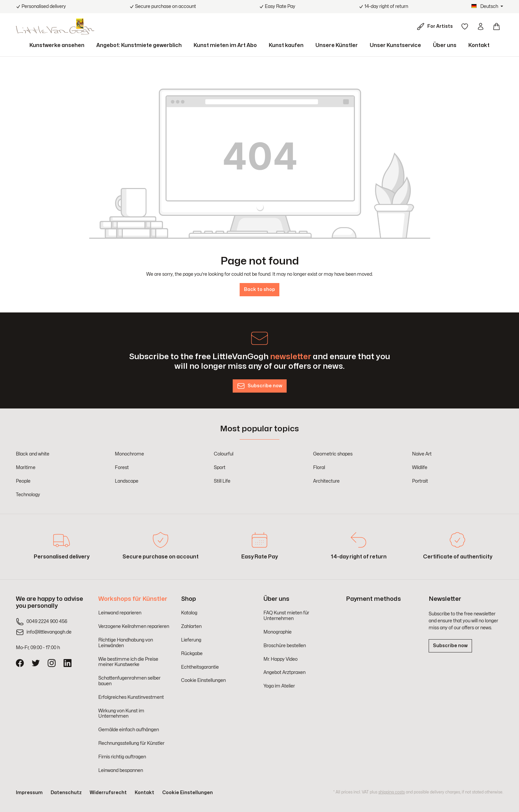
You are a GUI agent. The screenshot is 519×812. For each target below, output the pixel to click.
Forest (122, 468)
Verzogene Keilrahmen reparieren (134, 626)
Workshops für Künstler (133, 599)
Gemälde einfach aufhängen (129, 730)
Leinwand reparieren (120, 613)
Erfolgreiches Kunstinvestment (131, 697)
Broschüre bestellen (285, 646)
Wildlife (420, 468)
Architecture (326, 481)
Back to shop (259, 289)
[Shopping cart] (496, 26)
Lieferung (191, 640)
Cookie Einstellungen (203, 680)
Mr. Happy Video (281, 659)
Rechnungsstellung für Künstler (131, 743)
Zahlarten (191, 626)
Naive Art (422, 454)
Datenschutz (66, 793)
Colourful (224, 454)
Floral (319, 468)
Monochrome (129, 454)
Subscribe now (450, 646)
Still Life (222, 481)
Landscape (127, 481)
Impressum (29, 793)
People (23, 481)
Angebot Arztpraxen (284, 672)
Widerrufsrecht (108, 793)
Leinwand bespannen (121, 770)
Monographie (278, 632)
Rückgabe (192, 654)
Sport (220, 468)
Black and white (33, 454)
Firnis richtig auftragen (122, 757)
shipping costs (392, 792)
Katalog (189, 613)
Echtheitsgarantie (200, 667)
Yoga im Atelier (279, 686)
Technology (28, 495)
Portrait (420, 481)
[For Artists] (436, 26)
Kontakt (144, 793)
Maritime (26, 468)
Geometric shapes (333, 454)
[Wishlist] (465, 26)
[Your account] (481, 26)
